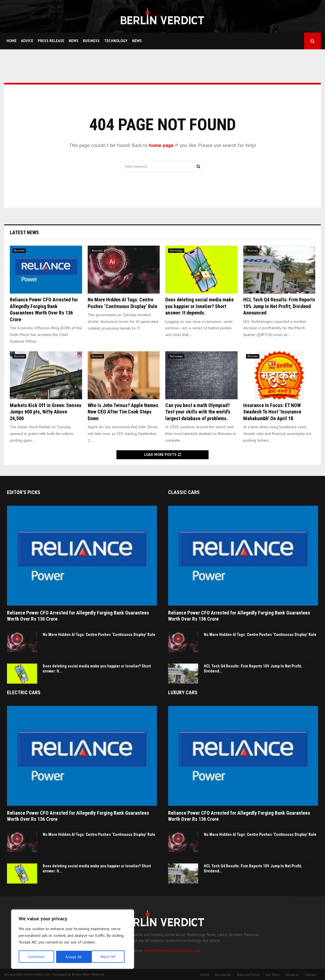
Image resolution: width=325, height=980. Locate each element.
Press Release (51, 41)
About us (292, 975)
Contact (310, 975)
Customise (36, 957)
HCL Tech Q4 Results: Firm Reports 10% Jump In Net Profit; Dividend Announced (279, 306)
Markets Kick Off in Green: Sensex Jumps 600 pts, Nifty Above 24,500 (46, 412)
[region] (73, 940)
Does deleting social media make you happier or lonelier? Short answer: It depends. (199, 306)
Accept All (109, 957)
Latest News (24, 232)
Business (91, 41)
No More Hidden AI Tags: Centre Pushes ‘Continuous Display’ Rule (99, 635)
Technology (116, 41)
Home (11, 41)
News (74, 41)
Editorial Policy (248, 975)
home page (161, 145)
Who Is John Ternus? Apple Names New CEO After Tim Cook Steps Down (123, 412)
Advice (27, 41)
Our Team (273, 975)
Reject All (73, 957)
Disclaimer (223, 975)
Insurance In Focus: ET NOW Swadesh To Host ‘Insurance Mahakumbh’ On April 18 (272, 412)
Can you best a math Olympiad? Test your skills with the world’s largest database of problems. (198, 412)
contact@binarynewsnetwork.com (172, 950)
